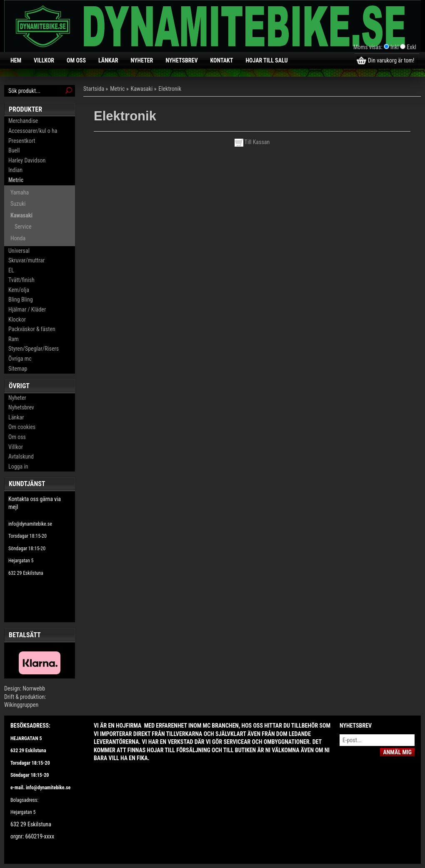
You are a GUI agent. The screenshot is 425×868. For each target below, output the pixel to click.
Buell (14, 150)
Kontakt (222, 60)
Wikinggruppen (21, 705)
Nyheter (142, 60)
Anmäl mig (397, 752)
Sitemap (18, 369)
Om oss (76, 60)
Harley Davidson (27, 160)
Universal (19, 251)
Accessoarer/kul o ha (33, 131)
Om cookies (22, 427)
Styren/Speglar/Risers (34, 349)
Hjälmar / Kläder (27, 309)
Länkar (108, 60)
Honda (18, 238)
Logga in (18, 466)
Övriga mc (20, 359)
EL (11, 270)
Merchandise (23, 121)
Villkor (44, 60)
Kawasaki (21, 215)
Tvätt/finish (21, 280)
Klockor (17, 319)
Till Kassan (252, 142)
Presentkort (22, 141)
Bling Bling (21, 299)
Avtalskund (21, 456)
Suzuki (18, 204)
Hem (16, 60)
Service (23, 227)
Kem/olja (19, 290)
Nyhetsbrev (181, 60)
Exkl (411, 47)
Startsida (94, 89)
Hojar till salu (266, 60)
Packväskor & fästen (32, 329)
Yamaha (20, 192)
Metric (16, 180)
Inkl (395, 47)
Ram (14, 339)
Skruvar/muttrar (26, 260)
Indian (15, 170)
